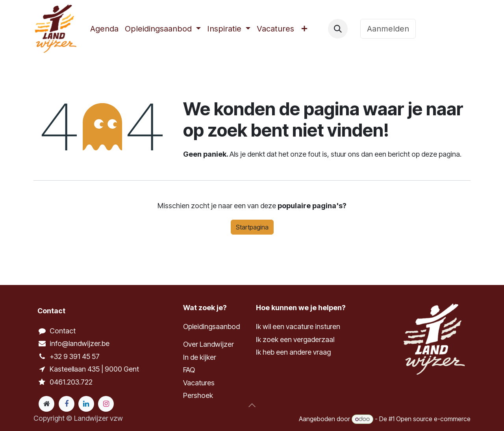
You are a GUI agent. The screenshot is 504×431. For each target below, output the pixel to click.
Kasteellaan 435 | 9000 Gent (94, 369)
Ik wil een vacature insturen (298, 326)
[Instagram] (106, 404)
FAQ (189, 370)
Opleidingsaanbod (211, 326)
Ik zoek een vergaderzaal (296, 339)
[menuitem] (104, 29)
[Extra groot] (46, 404)
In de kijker (200, 357)
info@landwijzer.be (80, 343)
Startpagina (252, 227)
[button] (338, 29)
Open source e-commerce (433, 419)
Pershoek (198, 395)
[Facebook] (67, 404)
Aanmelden (388, 29)
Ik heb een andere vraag (293, 352)
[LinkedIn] (86, 404)
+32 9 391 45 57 (75, 356)
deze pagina (441, 154)
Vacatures (199, 383)
